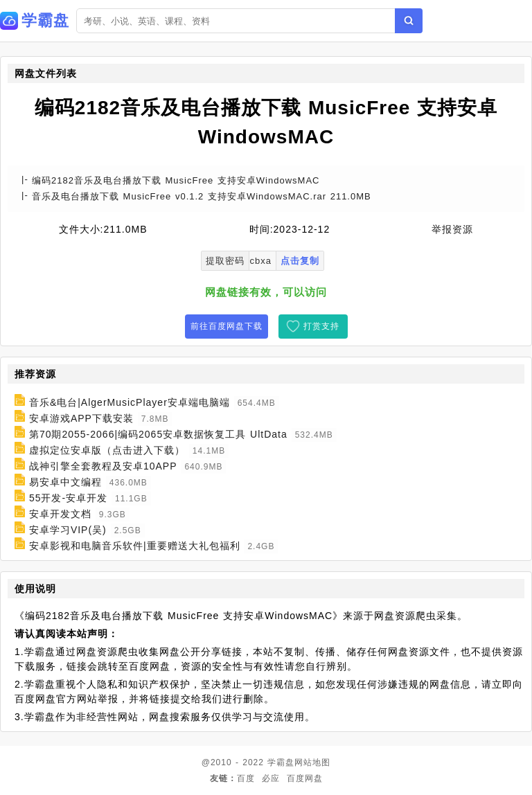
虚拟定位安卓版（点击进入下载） (107, 450)
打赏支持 (321, 326)
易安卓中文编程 (65, 482)
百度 (246, 778)
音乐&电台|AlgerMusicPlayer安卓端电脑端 (130, 402)
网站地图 (312, 762)
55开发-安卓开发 (68, 498)
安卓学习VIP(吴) (68, 530)
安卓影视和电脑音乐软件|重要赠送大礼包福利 (135, 546)
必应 (271, 778)
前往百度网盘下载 (227, 326)
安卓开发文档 (60, 514)
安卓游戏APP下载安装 (81, 418)
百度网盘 (305, 778)
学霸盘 (281, 762)
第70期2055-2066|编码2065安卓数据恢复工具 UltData (158, 434)
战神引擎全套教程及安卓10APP (103, 466)
